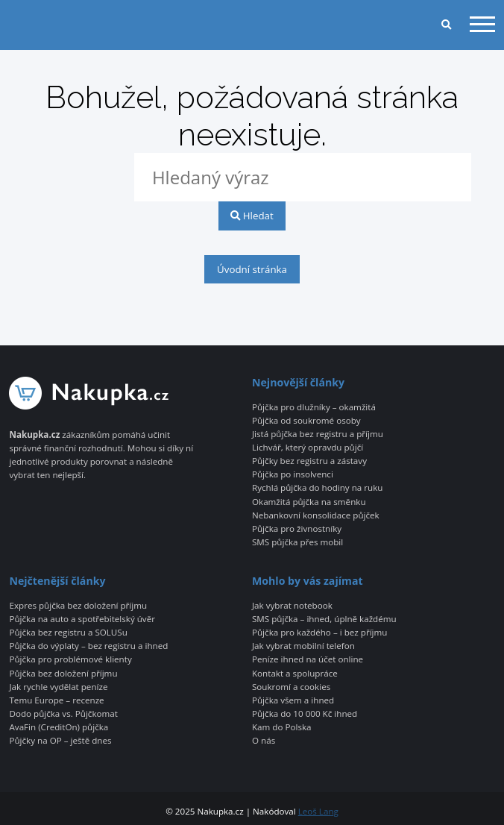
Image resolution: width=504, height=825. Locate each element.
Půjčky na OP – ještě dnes (60, 741)
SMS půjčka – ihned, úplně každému (324, 619)
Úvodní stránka (252, 269)
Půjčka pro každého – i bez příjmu (319, 633)
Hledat (252, 216)
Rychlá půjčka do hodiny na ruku (317, 488)
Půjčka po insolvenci (293, 474)
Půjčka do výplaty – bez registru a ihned (88, 646)
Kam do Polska (282, 727)
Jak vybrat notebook (292, 606)
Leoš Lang (318, 811)
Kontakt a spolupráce (295, 674)
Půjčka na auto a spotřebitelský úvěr (82, 619)
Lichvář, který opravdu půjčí (308, 448)
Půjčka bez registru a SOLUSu (68, 633)
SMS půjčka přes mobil (297, 542)
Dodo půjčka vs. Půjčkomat (63, 714)
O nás (264, 741)
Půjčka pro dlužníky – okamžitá (314, 407)
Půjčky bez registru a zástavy (309, 461)
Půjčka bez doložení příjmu (63, 674)
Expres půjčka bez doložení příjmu (78, 606)
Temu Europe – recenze (56, 700)
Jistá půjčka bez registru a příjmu (318, 434)
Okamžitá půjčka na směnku (309, 502)
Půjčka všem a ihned (293, 700)
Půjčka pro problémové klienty (70, 659)
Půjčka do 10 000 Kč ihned (305, 714)
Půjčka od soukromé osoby (306, 421)
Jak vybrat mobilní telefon (303, 646)
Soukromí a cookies (291, 687)
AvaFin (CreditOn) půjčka (59, 727)
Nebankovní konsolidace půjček (316, 515)
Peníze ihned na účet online (308, 659)
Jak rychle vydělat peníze (58, 687)
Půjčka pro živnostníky (297, 529)
